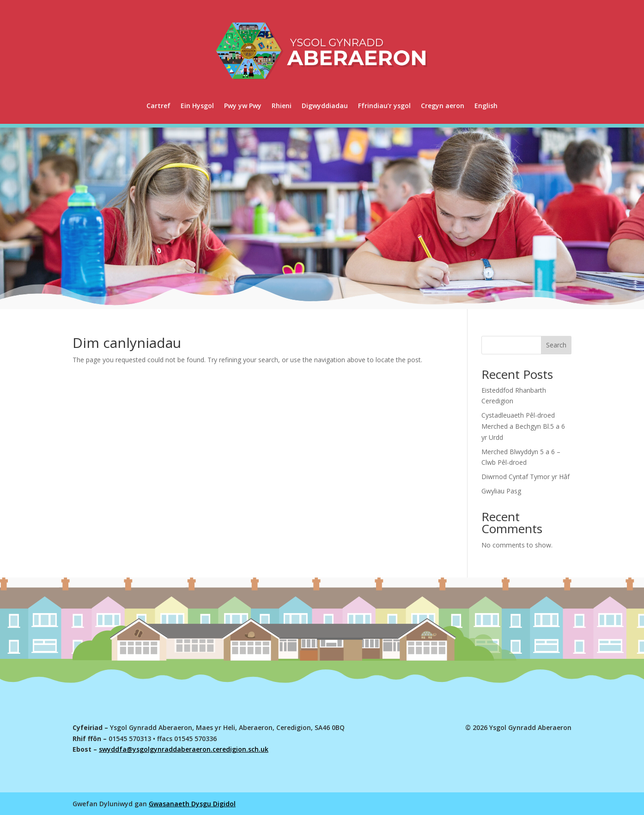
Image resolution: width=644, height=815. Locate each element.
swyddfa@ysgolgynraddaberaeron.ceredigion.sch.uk (184, 749)
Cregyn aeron (443, 106)
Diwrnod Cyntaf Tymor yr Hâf (526, 477)
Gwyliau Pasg (501, 491)
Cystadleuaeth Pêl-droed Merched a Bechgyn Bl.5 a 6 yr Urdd (523, 426)
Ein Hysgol (197, 106)
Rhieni (282, 106)
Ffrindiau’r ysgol (384, 106)
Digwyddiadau (325, 106)
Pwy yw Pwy (243, 106)
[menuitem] (486, 106)
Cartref (158, 106)
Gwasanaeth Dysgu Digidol (192, 804)
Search (556, 345)
